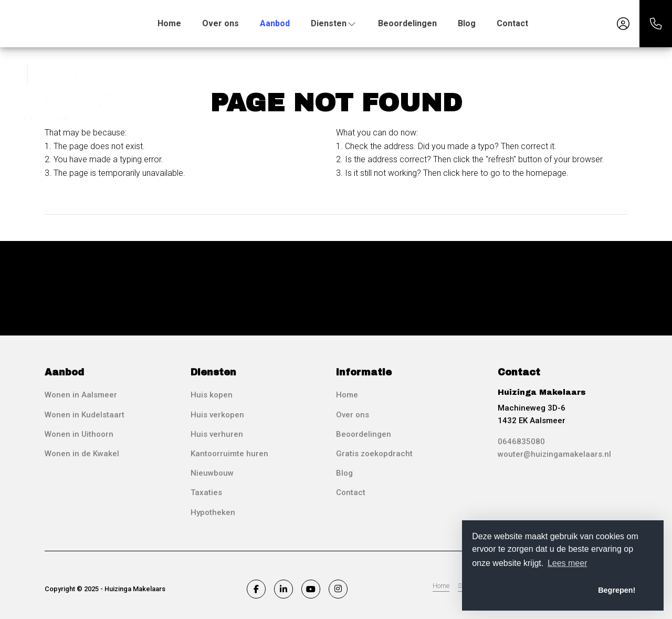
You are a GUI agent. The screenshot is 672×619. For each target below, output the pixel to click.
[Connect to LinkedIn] (283, 589)
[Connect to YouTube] (311, 589)
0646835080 (521, 442)
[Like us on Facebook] (256, 589)
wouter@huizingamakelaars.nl (554, 454)
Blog (467, 23)
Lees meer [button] (568, 563)
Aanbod (275, 23)
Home (169, 23)
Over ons (220, 23)
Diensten (334, 23)
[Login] (623, 24)
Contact (512, 23)
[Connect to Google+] (338, 589)
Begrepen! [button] (617, 590)
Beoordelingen (407, 23)
